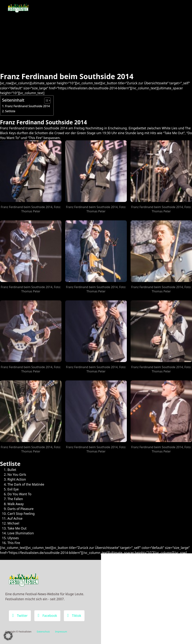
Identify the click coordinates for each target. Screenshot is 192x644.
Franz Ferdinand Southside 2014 (27, 106)
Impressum (61, 632)
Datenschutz (43, 632)
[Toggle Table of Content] (46, 101)
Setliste (10, 111)
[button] (8, 636)
